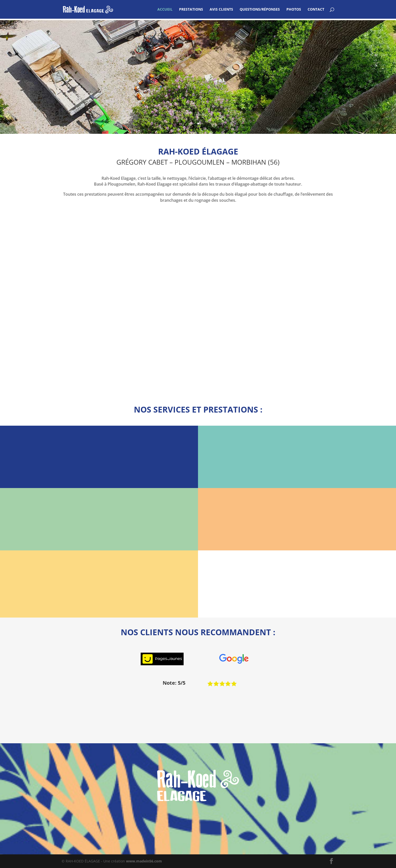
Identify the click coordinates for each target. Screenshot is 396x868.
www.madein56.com (144, 861)
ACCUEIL (165, 10)
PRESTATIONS (191, 10)
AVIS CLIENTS (221, 10)
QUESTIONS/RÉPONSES (260, 10)
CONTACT (316, 10)
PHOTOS (294, 10)
